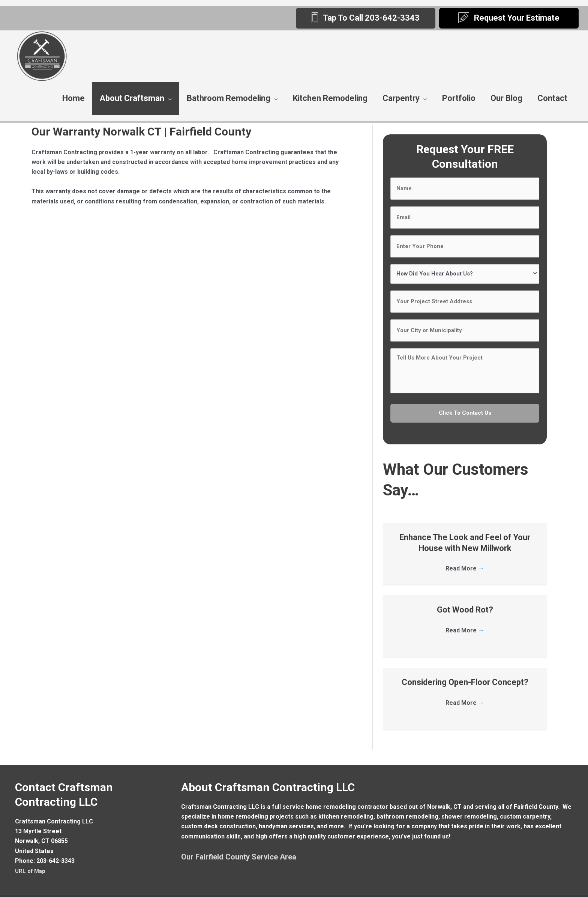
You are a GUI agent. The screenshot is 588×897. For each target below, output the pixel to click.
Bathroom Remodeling (229, 98)
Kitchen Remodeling (330, 98)
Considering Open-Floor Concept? (465, 666)
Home (73, 98)
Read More (465, 552)
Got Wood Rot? (465, 594)
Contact (552, 98)
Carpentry (401, 98)
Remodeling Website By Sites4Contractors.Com (431, 887)
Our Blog (506, 98)
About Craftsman (132, 98)
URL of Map (31, 855)
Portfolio (459, 98)
